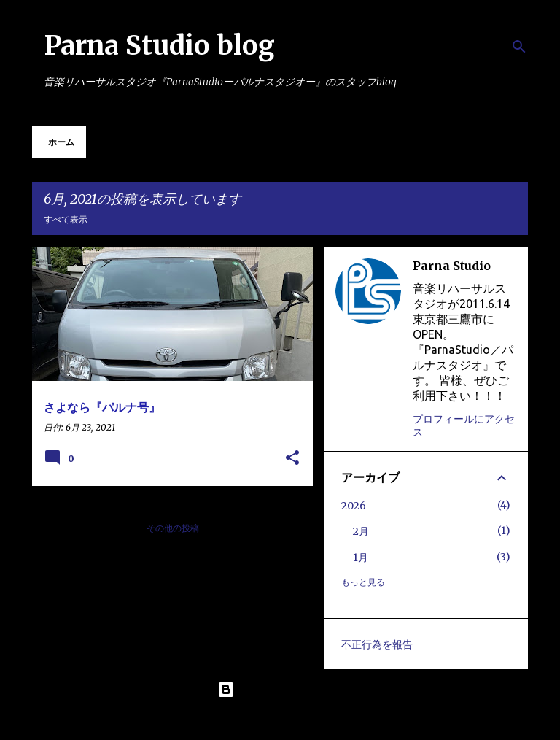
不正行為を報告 (377, 644)
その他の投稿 (173, 528)
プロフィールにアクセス (464, 425)
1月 (361, 558)
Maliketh (318, 720)
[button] (292, 459)
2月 (361, 531)
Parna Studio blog (159, 46)
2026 (354, 506)
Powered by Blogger (280, 690)
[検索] (519, 47)
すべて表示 (66, 219)
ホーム (61, 142)
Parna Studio (452, 266)
